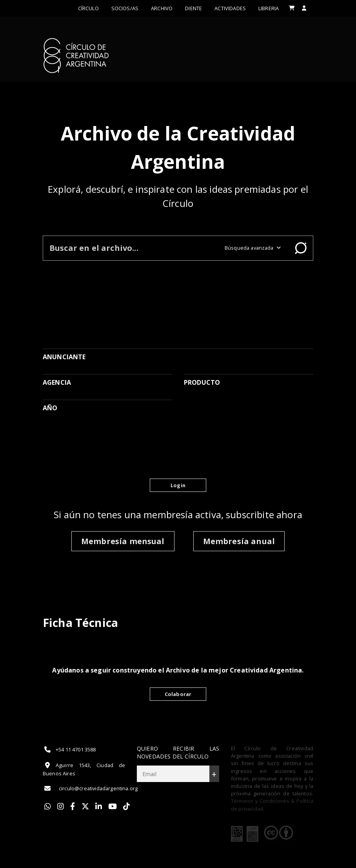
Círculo (88, 8)
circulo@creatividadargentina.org (90, 788)
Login (178, 485)
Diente (193, 8)
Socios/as (125, 8)
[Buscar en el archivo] (131, 248)
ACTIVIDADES (230, 8)
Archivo (162, 8)
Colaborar (178, 694)
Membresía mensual (123, 541)
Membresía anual (239, 541)
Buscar (301, 248)
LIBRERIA (269, 8)
